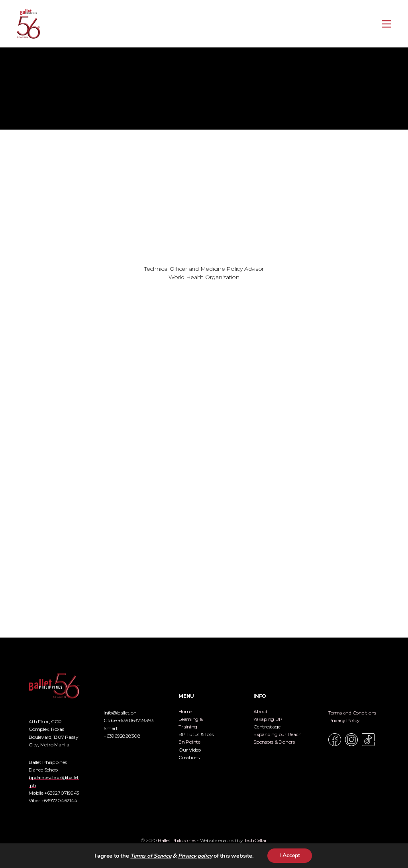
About (261, 712)
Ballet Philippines (177, 840)
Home (185, 712)
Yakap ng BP (268, 719)
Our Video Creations (190, 754)
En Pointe (189, 742)
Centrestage (267, 727)
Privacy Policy (344, 720)
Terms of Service (151, 856)
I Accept (290, 855)
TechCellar (256, 840)
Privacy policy (195, 856)
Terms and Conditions (352, 713)
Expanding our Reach (277, 734)
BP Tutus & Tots (196, 734)
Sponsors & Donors (274, 742)
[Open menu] (386, 24)
